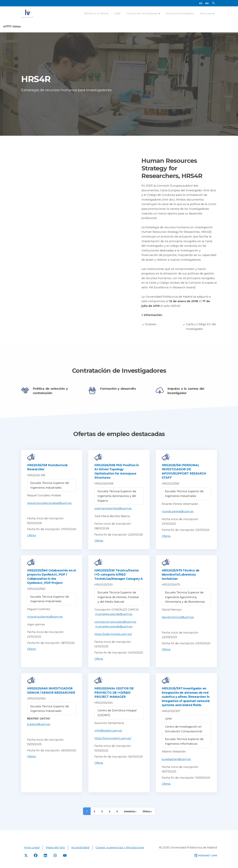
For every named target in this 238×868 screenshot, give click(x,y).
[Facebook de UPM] (36, 860)
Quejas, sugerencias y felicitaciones (120, 853)
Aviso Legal (32, 853)
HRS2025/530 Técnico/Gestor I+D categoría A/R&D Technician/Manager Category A (119, 579)
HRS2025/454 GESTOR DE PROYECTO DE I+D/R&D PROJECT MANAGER (114, 698)
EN (207, 6)
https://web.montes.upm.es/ (113, 639)
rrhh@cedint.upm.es (108, 736)
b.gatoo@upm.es (39, 729)
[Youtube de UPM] (65, 860)
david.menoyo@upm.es (178, 622)
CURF (117, 18)
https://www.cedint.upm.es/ (113, 743)
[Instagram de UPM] (55, 860)
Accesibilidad (80, 853)
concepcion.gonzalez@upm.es (115, 627)
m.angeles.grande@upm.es (114, 619)
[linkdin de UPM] (45, 860)
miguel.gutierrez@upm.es (45, 622)
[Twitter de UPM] (26, 860)
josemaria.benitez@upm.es (113, 513)
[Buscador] (214, 6)
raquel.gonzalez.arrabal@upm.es (49, 508)
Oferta (31, 540)
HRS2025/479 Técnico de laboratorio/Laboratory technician (181, 579)
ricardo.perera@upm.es (178, 516)
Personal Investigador (180, 18)
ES (201, 6)
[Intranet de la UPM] (205, 860)
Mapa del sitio (55, 853)
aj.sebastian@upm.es (176, 764)
